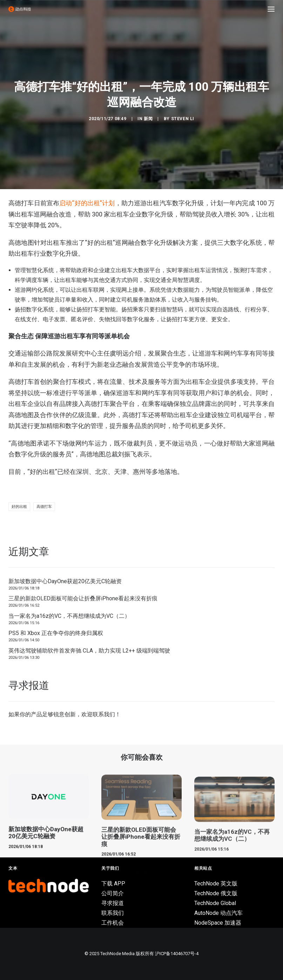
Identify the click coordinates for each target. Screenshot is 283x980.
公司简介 (113, 893)
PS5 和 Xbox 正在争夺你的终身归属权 (56, 633)
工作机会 (113, 923)
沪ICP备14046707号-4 (177, 954)
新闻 (148, 119)
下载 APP (113, 884)
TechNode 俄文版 (216, 893)
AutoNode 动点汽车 (218, 913)
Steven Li (183, 119)
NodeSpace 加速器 (218, 923)
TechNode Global (215, 903)
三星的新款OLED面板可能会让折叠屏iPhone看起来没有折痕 (83, 598)
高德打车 (44, 507)
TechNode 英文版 (216, 884)
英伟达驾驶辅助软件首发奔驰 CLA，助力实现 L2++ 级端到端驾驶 (89, 651)
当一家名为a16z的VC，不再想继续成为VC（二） (69, 616)
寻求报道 (113, 903)
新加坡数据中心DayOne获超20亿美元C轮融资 (65, 581)
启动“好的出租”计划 (87, 203)
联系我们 (104, 714)
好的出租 (19, 507)
